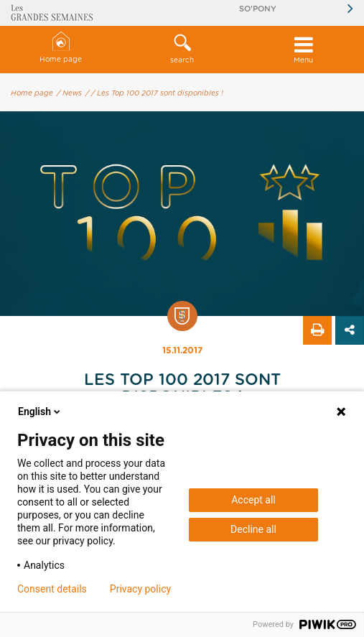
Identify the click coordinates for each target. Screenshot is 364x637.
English (40, 412)
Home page (61, 48)
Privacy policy (140, 589)
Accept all (253, 500)
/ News (69, 93)
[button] (182, 50)
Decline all (253, 529)
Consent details (52, 589)
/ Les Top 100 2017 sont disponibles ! (157, 93)
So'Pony (258, 9)
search (182, 49)
